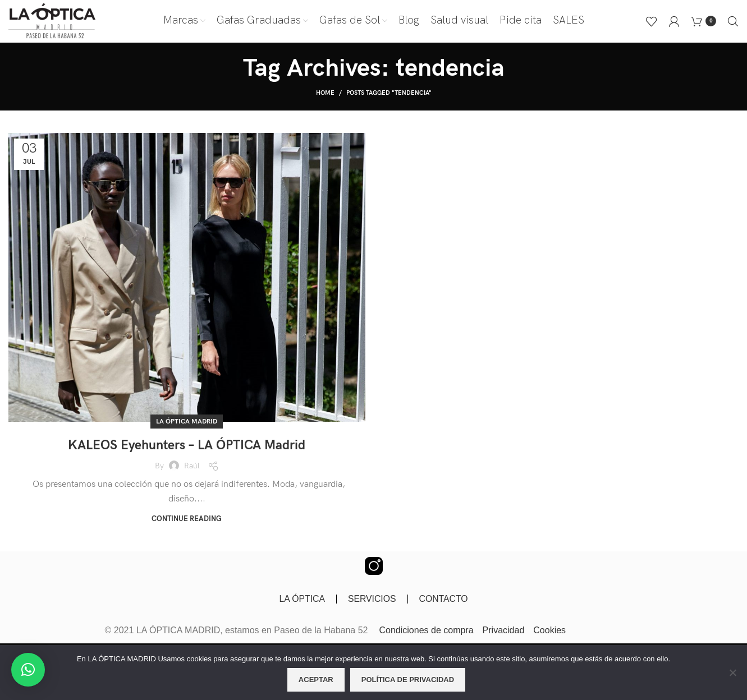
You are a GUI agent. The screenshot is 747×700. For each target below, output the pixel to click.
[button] (28, 670)
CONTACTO (444, 602)
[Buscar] (733, 22)
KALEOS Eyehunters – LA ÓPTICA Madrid (187, 448)
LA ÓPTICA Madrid (187, 424)
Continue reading (187, 522)
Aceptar (316, 680)
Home (325, 96)
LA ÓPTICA (302, 602)
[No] (733, 679)
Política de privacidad (408, 680)
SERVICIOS (372, 602)
